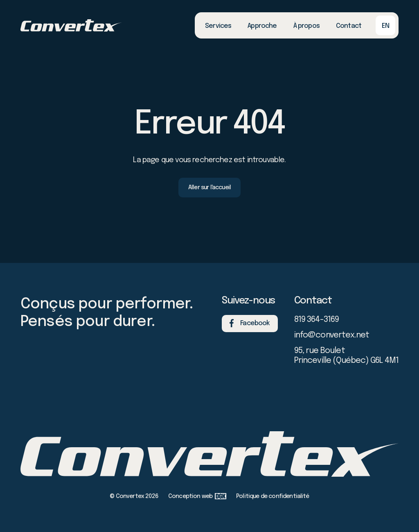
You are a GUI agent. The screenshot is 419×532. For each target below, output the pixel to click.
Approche (262, 26)
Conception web (197, 496)
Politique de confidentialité (273, 496)
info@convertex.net (332, 335)
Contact (349, 26)
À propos (306, 26)
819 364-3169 (317, 320)
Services (218, 26)
